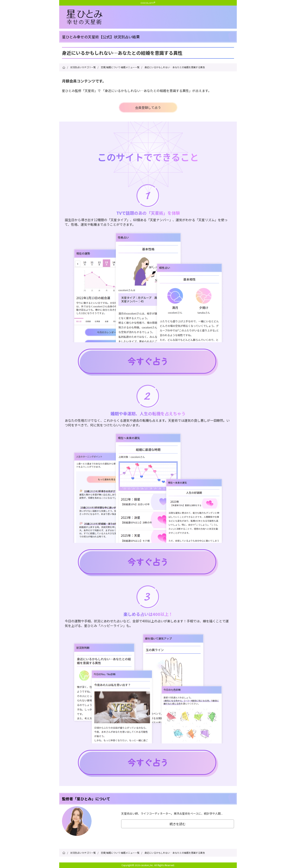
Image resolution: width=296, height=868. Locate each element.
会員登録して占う (148, 107)
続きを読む (178, 824)
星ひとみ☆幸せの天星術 (152, 17)
